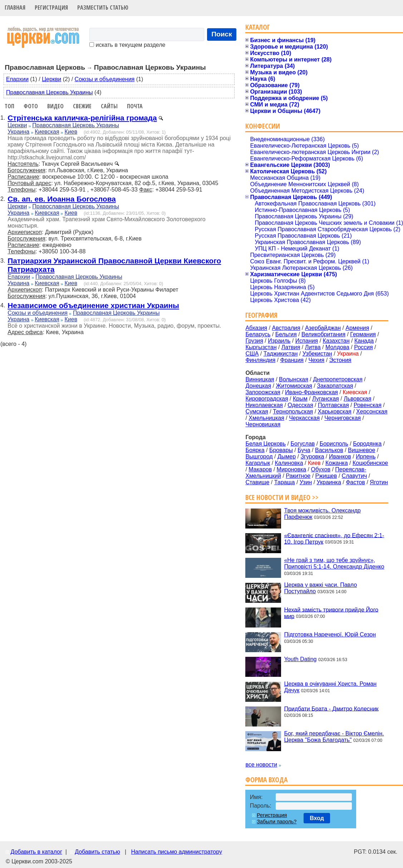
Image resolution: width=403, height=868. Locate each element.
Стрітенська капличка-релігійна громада (82, 118)
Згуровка (312, 457)
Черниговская (343, 418)
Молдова (337, 347)
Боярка (255, 450)
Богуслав (303, 444)
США (252, 354)
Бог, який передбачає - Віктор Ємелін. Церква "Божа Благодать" (334, 737)
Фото (31, 106)
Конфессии (263, 126)
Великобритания (323, 334)
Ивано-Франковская (311, 392)
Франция (292, 360)
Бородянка (367, 444)
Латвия (291, 347)
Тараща (285, 482)
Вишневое (362, 450)
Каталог (258, 27)
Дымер (287, 457)
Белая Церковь (266, 444)
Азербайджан (323, 328)
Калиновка (289, 463)
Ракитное (298, 476)
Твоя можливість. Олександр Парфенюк (322, 514)
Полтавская (333, 405)
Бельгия (286, 334)
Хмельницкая (266, 418)
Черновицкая (263, 424)
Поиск (222, 34)
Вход (317, 818)
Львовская (357, 399)
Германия (363, 334)
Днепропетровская (338, 379)
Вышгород (259, 457)
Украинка (329, 482)
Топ (9, 106)
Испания (307, 341)
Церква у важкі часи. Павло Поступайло (320, 588)
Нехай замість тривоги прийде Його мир (331, 613)
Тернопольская (293, 411)
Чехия (316, 360)
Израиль (279, 341)
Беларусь (258, 334)
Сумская (257, 411)
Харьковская (335, 411)
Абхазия (256, 328)
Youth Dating (300, 659)
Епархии (17, 79)
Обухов (320, 469)
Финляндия (260, 360)
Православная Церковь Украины (50, 92)
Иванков (340, 457)
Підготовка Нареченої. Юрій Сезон (330, 634)
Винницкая (260, 379)
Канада (364, 341)
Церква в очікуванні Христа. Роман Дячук (330, 687)
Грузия (254, 341)
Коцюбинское (370, 463)
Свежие (82, 106)
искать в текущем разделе (127, 45)
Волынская (294, 379)
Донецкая (258, 386)
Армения (357, 328)
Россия (363, 347)
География (261, 315)
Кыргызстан (261, 347)
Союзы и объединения (105, 79)
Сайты (109, 106)
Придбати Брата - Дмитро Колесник (331, 708)
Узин (306, 482)
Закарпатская (335, 386)
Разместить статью (103, 8)
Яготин (379, 482)
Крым (300, 399)
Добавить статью (97, 852)
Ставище (257, 482)
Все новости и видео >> (282, 497)
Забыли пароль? (277, 822)
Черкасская (304, 418)
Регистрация (51, 8)
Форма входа (266, 780)
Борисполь (334, 444)
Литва (313, 347)
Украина (18, 132)
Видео (55, 106)
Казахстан (336, 341)
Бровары (281, 450)
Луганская (326, 399)
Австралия (286, 328)
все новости (261, 765)
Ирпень (366, 457)
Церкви (51, 79)
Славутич (355, 476)
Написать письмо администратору (176, 852)
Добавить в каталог (36, 852)
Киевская (47, 132)
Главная (15, 8)
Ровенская (368, 405)
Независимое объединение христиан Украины (93, 305)
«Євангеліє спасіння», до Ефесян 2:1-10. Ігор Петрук (334, 538)
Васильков (329, 450)
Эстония (340, 360)
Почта (135, 106)
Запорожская (263, 392)
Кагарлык (258, 463)
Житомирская (294, 386)
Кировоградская (267, 399)
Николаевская (264, 405)
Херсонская (372, 411)
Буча (304, 450)
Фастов (355, 482)
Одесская (300, 405)
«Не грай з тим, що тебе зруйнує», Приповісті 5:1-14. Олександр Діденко (334, 563)
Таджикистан (281, 354)
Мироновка (292, 469)
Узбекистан (317, 354)
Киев (71, 132)
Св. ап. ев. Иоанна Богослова (62, 199)
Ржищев (326, 476)
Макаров (260, 469)
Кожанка (337, 463)
